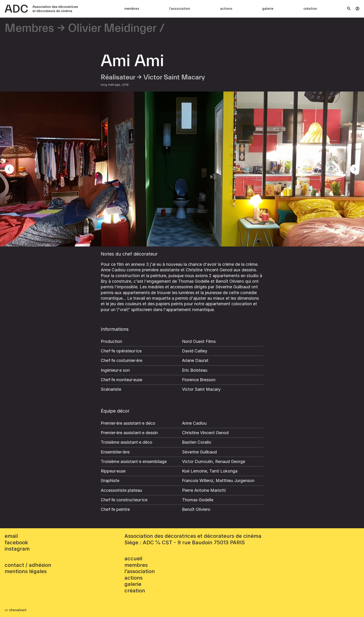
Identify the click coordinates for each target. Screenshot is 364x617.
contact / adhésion (28, 565)
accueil (133, 558)
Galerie (268, 8)
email (11, 536)
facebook (16, 542)
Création (310, 8)
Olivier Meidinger (112, 28)
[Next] (355, 169)
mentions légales (26, 571)
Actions (226, 8)
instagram (17, 549)
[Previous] (9, 169)
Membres (132, 8)
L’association (180, 8)
